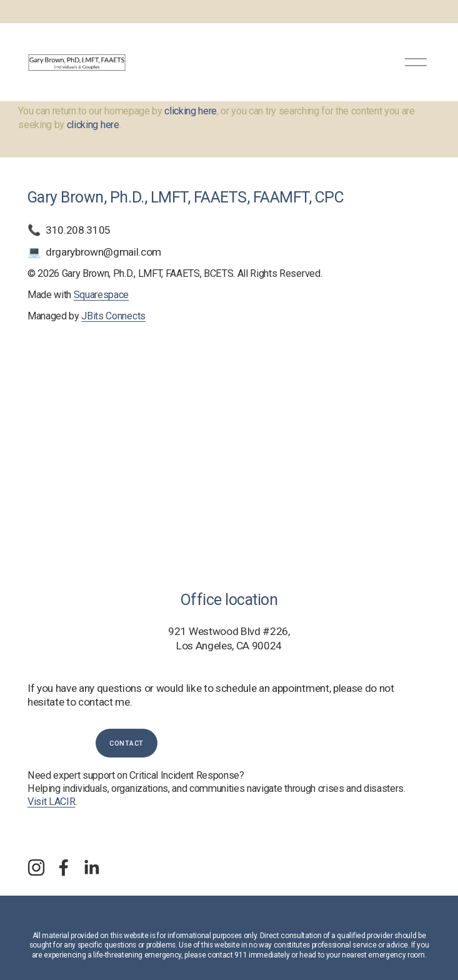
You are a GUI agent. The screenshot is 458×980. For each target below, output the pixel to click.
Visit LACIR (51, 802)
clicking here (191, 111)
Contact (127, 743)
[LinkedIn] (91, 867)
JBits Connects (113, 316)
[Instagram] (36, 867)
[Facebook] (64, 867)
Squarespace (101, 295)
